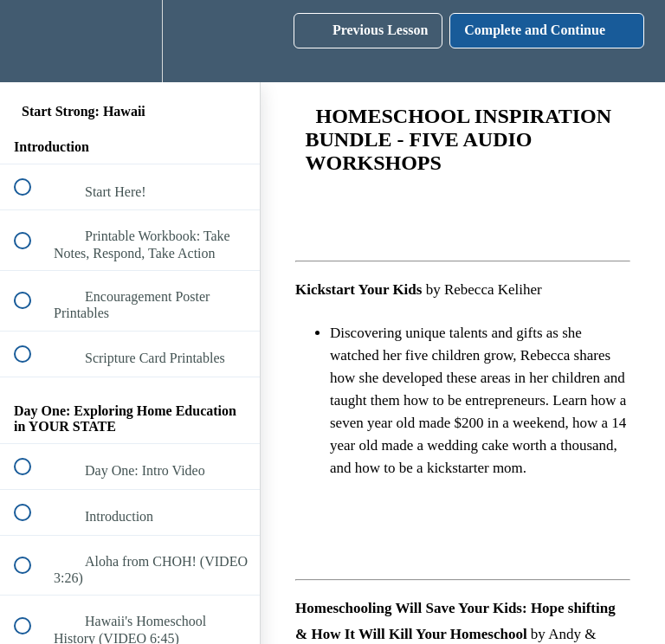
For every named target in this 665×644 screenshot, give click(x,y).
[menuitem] (130, 41)
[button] (32, 41)
